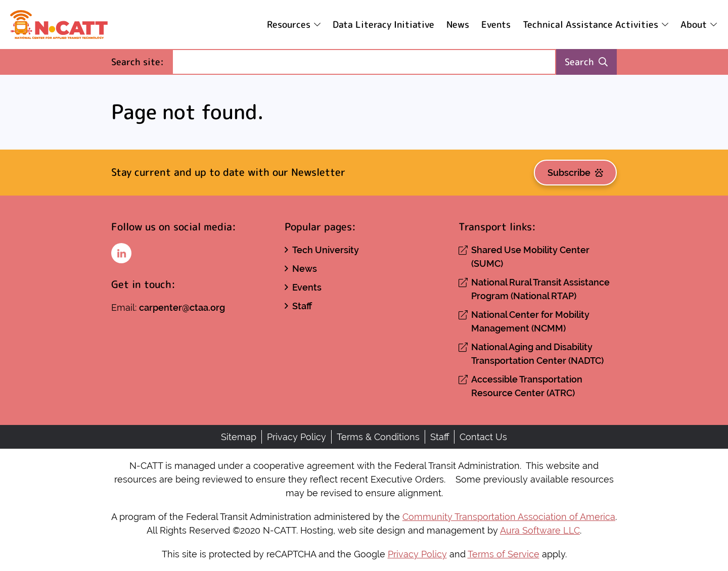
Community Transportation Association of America (509, 517)
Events (496, 25)
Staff (302, 306)
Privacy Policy (297, 437)
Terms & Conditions (378, 437)
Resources (289, 25)
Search (586, 62)
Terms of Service (504, 554)
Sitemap (239, 437)
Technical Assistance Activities (590, 25)
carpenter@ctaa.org (182, 307)
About (694, 25)
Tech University (326, 250)
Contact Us (483, 437)
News (458, 25)
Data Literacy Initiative (383, 25)
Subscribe (575, 173)
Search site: (142, 61)
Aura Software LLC (540, 530)
